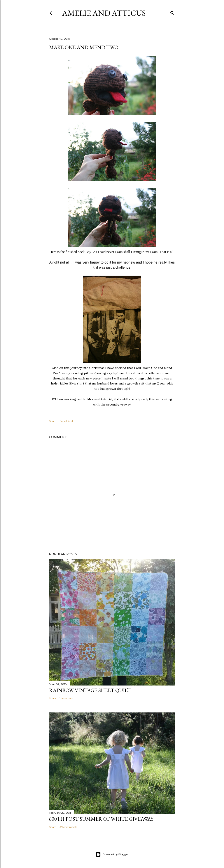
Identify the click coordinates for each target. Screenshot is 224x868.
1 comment (67, 698)
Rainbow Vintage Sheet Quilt (90, 690)
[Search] (172, 12)
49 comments (68, 827)
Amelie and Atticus (104, 13)
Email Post (66, 421)
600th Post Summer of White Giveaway (101, 819)
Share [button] (53, 421)
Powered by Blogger (112, 854)
